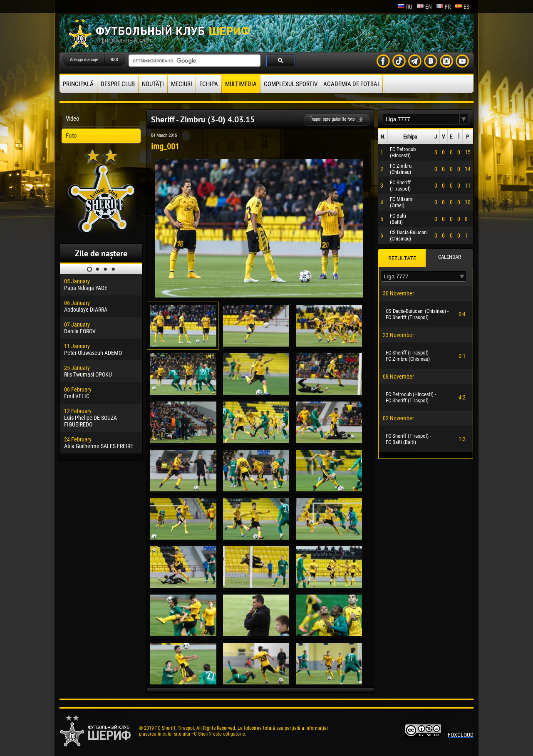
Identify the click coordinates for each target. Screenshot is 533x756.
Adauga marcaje (84, 60)
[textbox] (421, 119)
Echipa (209, 84)
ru (405, 7)
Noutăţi (153, 84)
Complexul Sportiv (291, 84)
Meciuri (182, 84)
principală (78, 84)
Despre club (118, 84)
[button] (464, 119)
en (424, 7)
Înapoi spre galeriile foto (333, 119)
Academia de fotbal (352, 84)
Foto (71, 136)
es (462, 7)
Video (73, 119)
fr (443, 7)
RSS (114, 60)
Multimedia (241, 84)
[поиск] (194, 61)
